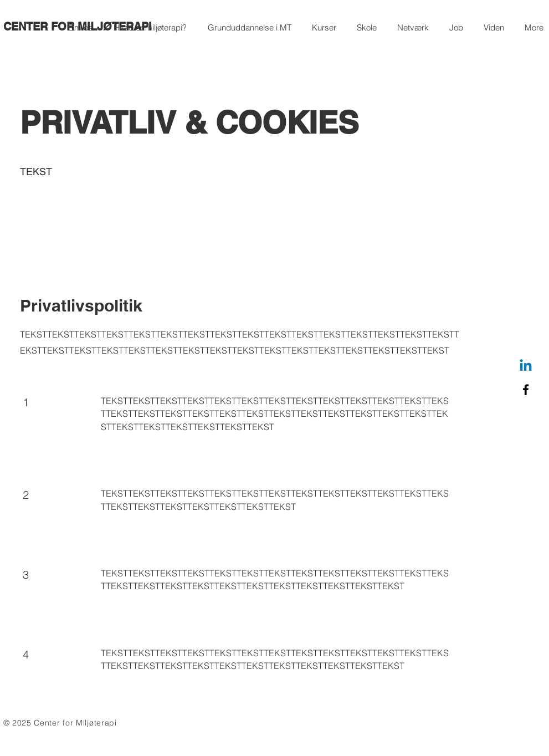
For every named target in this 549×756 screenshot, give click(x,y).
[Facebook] (526, 390)
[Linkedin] (526, 366)
